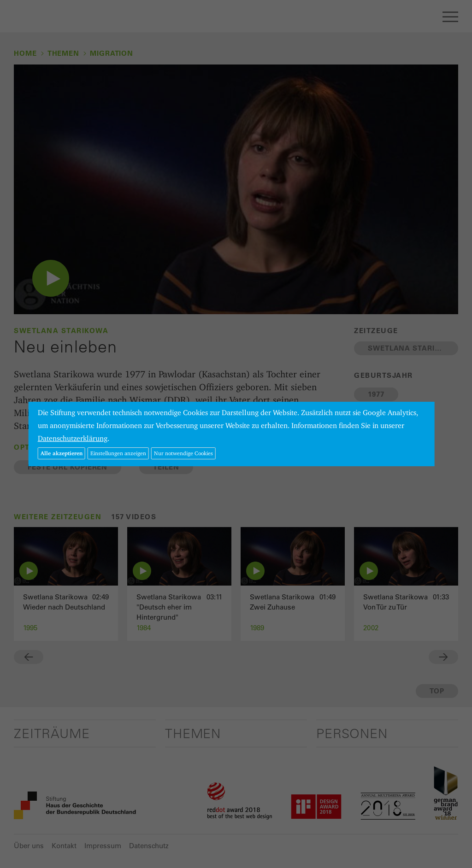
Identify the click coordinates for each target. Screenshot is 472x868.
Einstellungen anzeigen (118, 453)
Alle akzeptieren (62, 453)
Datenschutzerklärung (73, 438)
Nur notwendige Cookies (183, 453)
